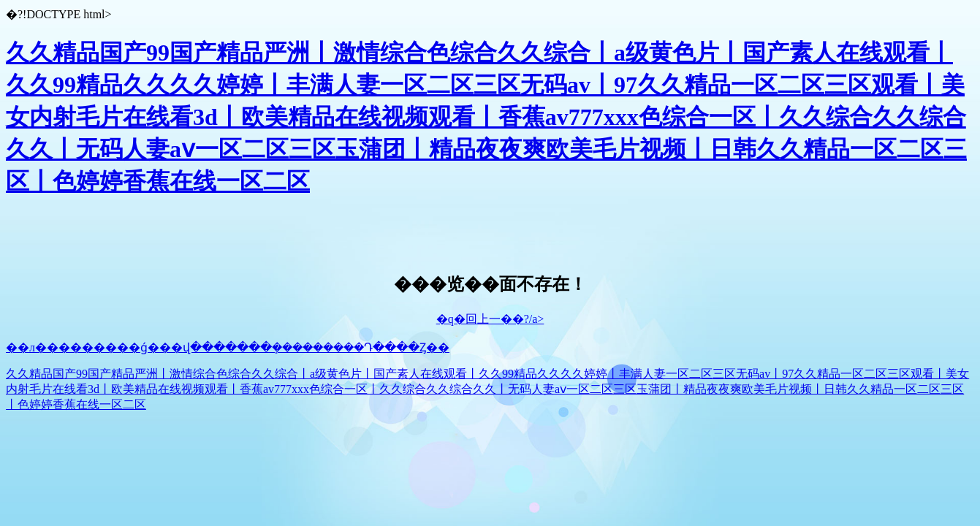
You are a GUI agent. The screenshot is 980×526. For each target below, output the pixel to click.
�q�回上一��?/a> (490, 319)
